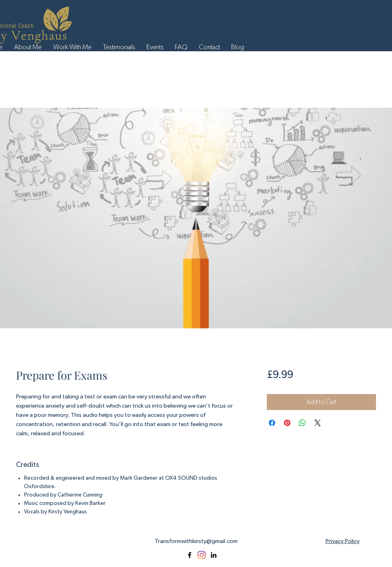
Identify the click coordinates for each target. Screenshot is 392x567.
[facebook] (190, 555)
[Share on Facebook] (272, 423)
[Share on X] (318, 423)
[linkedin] (214, 555)
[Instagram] (202, 555)
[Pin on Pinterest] (287, 423)
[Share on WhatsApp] (302, 423)
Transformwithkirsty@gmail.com (196, 541)
